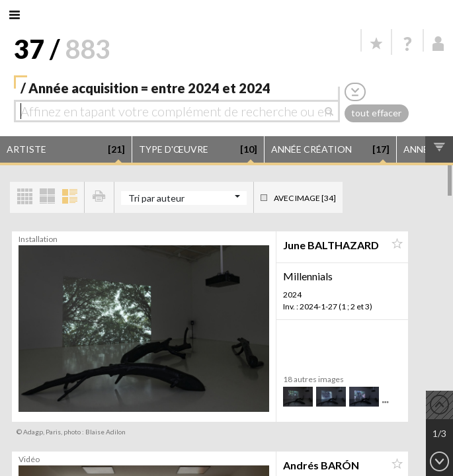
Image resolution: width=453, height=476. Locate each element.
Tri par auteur (156, 198)
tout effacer (376, 113)
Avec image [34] (305, 198)
